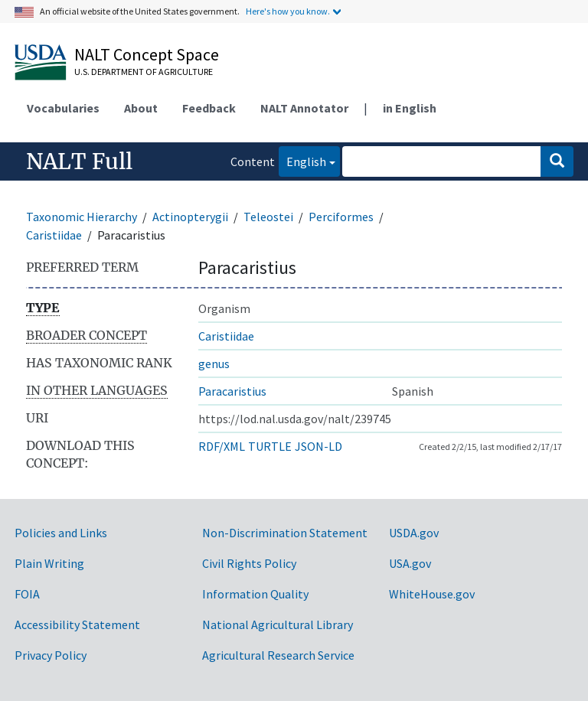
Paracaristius (232, 391)
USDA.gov (414, 533)
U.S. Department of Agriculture (144, 72)
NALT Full (79, 161)
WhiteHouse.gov (432, 594)
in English (410, 108)
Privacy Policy (51, 655)
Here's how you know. (288, 11)
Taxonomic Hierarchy (82, 217)
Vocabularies (63, 108)
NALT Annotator (304, 108)
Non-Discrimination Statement (285, 533)
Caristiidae (54, 235)
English (302, 160)
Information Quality (255, 594)
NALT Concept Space (147, 54)
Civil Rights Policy (249, 563)
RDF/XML (222, 446)
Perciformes (341, 217)
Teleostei (268, 217)
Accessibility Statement (77, 624)
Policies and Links (61, 533)
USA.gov (410, 563)
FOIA (27, 594)
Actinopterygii (190, 217)
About (141, 108)
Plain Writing (49, 563)
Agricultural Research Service (278, 655)
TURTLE (270, 446)
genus (214, 364)
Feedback (209, 108)
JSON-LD (318, 446)
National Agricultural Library (278, 624)
